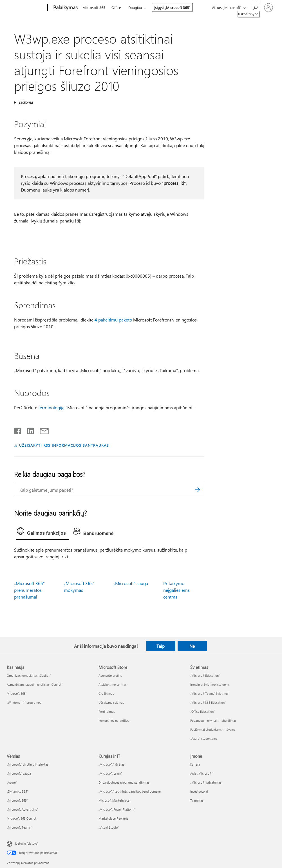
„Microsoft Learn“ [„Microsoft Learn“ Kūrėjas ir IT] (110, 773)
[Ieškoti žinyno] (255, 7)
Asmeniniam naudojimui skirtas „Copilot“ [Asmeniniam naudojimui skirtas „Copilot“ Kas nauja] (35, 684)
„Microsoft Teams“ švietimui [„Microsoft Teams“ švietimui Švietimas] (209, 693)
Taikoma (25, 102)
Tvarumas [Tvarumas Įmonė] (197, 800)
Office (116, 7)
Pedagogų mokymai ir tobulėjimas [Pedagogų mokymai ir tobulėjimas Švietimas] (213, 720)
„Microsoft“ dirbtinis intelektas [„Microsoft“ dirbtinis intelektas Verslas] (28, 764)
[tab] (43, 532)
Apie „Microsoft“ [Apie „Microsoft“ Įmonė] (201, 773)
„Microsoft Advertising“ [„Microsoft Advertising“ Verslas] (23, 809)
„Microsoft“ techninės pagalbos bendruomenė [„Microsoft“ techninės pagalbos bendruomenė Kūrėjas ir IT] (130, 791)
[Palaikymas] (65, 8)
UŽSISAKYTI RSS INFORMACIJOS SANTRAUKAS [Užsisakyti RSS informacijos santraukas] (64, 445)
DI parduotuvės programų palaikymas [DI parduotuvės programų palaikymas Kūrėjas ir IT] (124, 782)
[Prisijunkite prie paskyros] (268, 8)
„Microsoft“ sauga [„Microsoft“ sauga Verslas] (19, 773)
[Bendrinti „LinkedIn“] (28, 430)
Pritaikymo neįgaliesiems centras (176, 590)
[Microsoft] (26, 8)
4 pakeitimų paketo (113, 320)
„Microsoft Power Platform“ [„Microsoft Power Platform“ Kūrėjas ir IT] (117, 809)
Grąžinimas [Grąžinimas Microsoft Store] (106, 693)
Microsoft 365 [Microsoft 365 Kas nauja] (16, 693)
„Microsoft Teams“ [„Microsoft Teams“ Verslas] (19, 827)
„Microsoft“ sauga (131, 583)
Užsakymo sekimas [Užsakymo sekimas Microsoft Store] (111, 702)
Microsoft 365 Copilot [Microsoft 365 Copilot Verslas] (22, 818)
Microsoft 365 (94, 7)
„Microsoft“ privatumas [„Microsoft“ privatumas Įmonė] (206, 782)
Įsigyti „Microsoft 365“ (172, 7)
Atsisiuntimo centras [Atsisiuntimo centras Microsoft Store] (113, 684)
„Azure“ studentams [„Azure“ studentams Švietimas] (204, 738)
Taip (161, 646)
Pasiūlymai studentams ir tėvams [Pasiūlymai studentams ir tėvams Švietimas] (213, 729)
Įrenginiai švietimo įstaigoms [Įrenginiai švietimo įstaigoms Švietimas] (210, 684)
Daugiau (135, 7)
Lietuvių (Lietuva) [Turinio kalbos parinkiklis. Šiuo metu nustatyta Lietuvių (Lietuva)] (27, 843)
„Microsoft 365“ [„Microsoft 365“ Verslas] (17, 800)
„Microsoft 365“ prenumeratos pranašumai (29, 590)
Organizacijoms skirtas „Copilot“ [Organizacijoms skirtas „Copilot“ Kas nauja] (29, 675)
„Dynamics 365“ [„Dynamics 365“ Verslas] (17, 791)
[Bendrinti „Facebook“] (18, 430)
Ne (192, 646)
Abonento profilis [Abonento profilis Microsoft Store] (110, 675)
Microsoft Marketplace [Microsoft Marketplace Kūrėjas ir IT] (114, 800)
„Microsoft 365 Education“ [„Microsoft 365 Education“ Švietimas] (208, 702)
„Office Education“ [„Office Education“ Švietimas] (202, 711)
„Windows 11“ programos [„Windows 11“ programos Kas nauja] (24, 702)
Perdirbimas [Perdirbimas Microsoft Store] (107, 711)
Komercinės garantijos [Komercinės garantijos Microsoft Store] (114, 720)
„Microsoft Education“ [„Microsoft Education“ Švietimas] (205, 675)
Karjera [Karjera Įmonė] (195, 764)
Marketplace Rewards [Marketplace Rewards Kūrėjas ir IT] (113, 818)
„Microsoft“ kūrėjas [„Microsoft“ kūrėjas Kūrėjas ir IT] (111, 764)
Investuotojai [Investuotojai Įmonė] (199, 791)
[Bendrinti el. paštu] (42, 430)
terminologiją (51, 407)
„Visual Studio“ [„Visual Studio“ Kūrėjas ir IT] (109, 827)
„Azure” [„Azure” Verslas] (12, 782)
